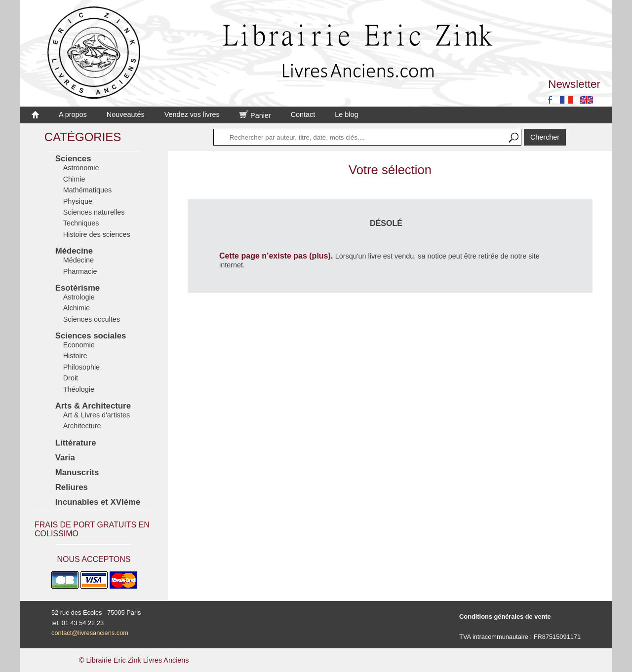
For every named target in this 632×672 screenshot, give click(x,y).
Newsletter (574, 84)
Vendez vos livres (192, 114)
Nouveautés (126, 114)
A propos (73, 114)
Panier (255, 115)
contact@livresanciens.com (90, 633)
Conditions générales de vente (505, 616)
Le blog (346, 114)
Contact (303, 114)
